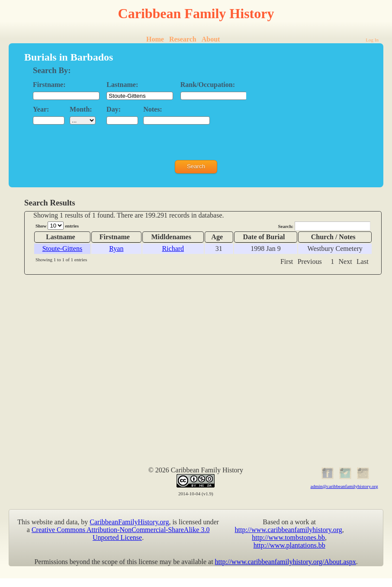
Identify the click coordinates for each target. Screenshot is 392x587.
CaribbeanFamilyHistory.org (129, 522)
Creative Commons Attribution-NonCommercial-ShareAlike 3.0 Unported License (120, 534)
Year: (41, 109)
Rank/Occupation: (208, 85)
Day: (114, 109)
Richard (173, 249)
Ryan (116, 249)
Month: (81, 109)
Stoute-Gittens (62, 249)
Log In (372, 40)
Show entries (57, 226)
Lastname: (122, 85)
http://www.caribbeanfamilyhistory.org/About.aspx (286, 562)
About (211, 39)
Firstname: (49, 85)
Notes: (153, 109)
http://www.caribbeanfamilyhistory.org (289, 530)
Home (155, 39)
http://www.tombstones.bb (288, 537)
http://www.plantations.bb (289, 545)
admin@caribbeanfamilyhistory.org (344, 486)
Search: (324, 226)
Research (183, 39)
